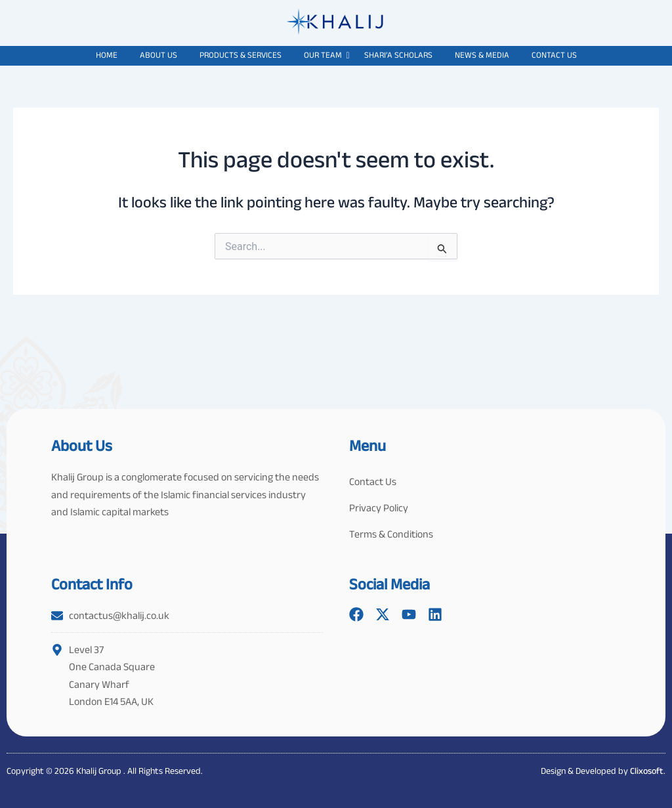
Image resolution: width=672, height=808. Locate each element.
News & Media (482, 55)
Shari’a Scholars (398, 55)
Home (107, 55)
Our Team (325, 55)
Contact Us (554, 55)
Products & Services (241, 55)
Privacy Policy (379, 508)
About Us (158, 55)
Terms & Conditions (391, 534)
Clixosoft (647, 771)
